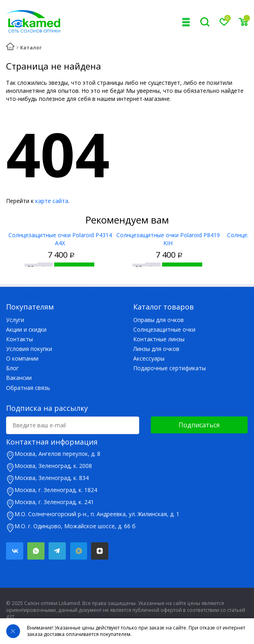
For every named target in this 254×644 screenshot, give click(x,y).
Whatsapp (36, 551)
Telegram (57, 551)
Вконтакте (15, 551)
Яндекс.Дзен (100, 551)
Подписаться (199, 425)
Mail (78, 551)
